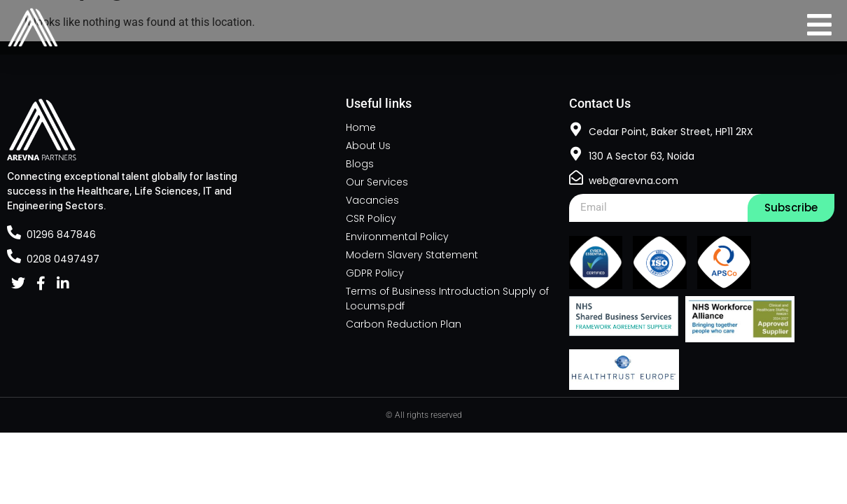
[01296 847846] (14, 232)
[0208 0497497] (14, 256)
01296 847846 (61, 234)
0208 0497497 (63, 259)
